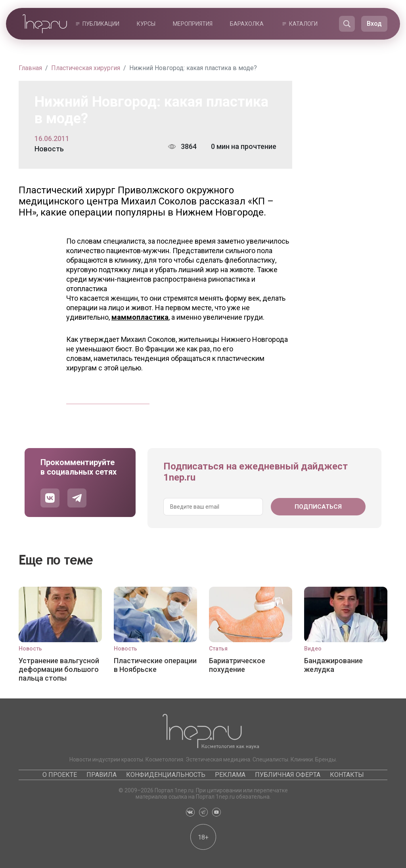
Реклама (230, 775)
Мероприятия (193, 24)
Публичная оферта (288, 775)
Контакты (347, 775)
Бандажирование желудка (333, 665)
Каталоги (303, 24)
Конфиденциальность (166, 775)
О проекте (60, 775)
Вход (374, 24)
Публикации (101, 24)
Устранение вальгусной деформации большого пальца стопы (59, 669)
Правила (101, 775)
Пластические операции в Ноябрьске (155, 665)
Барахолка (247, 24)
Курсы (146, 24)
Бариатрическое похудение (237, 665)
